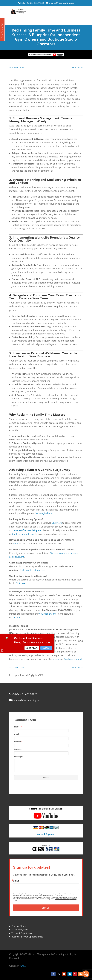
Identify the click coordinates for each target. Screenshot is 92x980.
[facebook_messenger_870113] (86, 974)
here (15, 544)
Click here (57, 523)
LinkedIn (17, 618)
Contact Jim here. (44, 513)
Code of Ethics (19, 926)
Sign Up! (46, 908)
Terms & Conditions (22, 933)
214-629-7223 (38, 3)
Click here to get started (32, 570)
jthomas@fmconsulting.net (27, 530)
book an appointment (23, 534)
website (57, 659)
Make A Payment (20, 930)
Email (16, 881)
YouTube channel (48, 614)
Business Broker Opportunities (27, 937)
